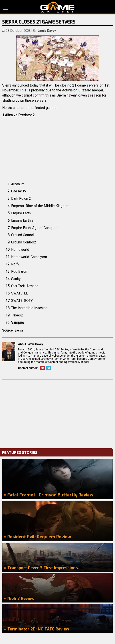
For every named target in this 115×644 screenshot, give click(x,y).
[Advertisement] (57, 413)
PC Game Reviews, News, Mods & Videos (57, 7)
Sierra (19, 330)
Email (42, 368)
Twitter (49, 368)
